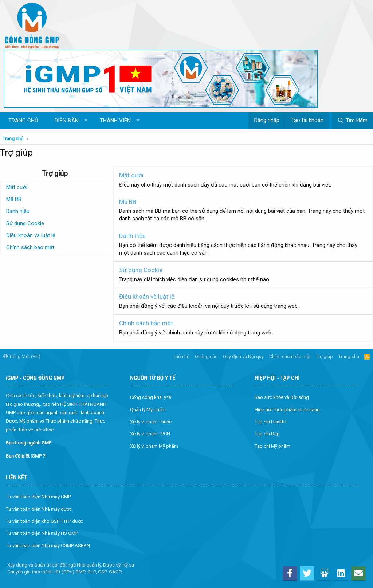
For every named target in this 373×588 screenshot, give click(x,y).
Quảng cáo (206, 356)
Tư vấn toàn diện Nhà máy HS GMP (42, 533)
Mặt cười (17, 187)
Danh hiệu (18, 211)
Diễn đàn (67, 121)
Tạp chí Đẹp (267, 434)
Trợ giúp (324, 356)
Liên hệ (182, 356)
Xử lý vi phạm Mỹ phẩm (154, 446)
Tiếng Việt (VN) (22, 356)
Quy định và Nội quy (243, 356)
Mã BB (14, 199)
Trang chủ (23, 121)
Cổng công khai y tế (151, 397)
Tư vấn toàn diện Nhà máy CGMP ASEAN (48, 546)
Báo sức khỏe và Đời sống (282, 397)
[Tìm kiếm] (352, 121)
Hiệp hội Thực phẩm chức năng (287, 410)
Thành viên (115, 121)
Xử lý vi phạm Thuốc (151, 422)
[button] (86, 121)
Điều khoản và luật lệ (31, 235)
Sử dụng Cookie (25, 223)
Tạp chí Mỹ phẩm (272, 446)
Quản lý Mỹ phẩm (148, 410)
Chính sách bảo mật (30, 247)
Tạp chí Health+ (271, 422)
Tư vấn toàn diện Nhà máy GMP (38, 497)
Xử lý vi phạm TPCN (150, 434)
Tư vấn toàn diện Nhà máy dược (39, 509)
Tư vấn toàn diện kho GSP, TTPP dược (44, 521)
